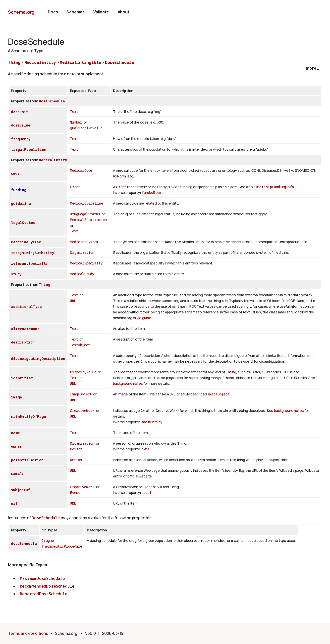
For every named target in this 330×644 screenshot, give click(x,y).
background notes (128, 383)
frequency (21, 139)
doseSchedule (24, 543)
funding (19, 190)
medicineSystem (26, 242)
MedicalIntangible (80, 62)
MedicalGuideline (86, 203)
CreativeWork (82, 410)
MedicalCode (81, 170)
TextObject (80, 345)
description (23, 342)
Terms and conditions (28, 633)
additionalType (26, 307)
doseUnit (20, 112)
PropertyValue (83, 372)
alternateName (25, 329)
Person (76, 449)
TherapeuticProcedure (62, 546)
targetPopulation (28, 150)
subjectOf (21, 490)
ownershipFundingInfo (274, 187)
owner (16, 446)
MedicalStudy (82, 274)
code (15, 173)
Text (74, 111)
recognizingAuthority (32, 253)
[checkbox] (165, 68)
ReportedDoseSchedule (44, 594)
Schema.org (21, 12)
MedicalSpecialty (86, 263)
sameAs (17, 473)
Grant (75, 187)
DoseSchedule (119, 62)
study (16, 274)
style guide (142, 318)
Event (75, 493)
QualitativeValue (86, 128)
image (16, 397)
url (14, 503)
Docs (53, 12)
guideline (21, 203)
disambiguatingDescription (38, 359)
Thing (14, 62)
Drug (46, 540)
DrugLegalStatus (85, 214)
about (146, 493)
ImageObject (81, 394)
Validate (101, 12)
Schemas (76, 12)
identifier (22, 378)
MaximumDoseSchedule (42, 578)
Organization (82, 252)
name (15, 433)
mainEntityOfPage (28, 416)
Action (76, 460)
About (124, 12)
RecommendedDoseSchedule (47, 586)
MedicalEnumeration (88, 220)
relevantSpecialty (29, 263)
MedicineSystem (84, 242)
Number (76, 122)
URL (73, 301)
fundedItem (151, 193)
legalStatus (23, 223)
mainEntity (152, 422)
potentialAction (27, 460)
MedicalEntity (40, 62)
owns (146, 449)
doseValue (21, 125)
